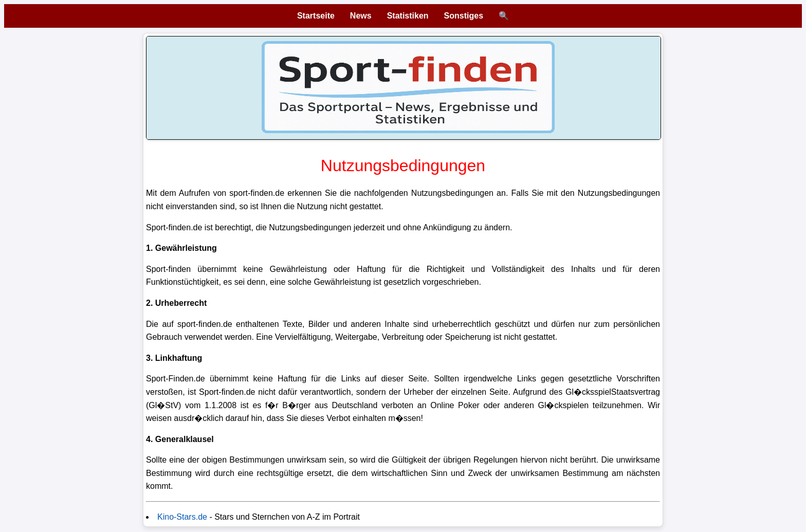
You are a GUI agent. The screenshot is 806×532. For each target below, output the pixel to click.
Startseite (316, 16)
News (361, 16)
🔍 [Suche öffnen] (504, 16)
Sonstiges (464, 16)
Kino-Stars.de (182, 517)
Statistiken (408, 16)
